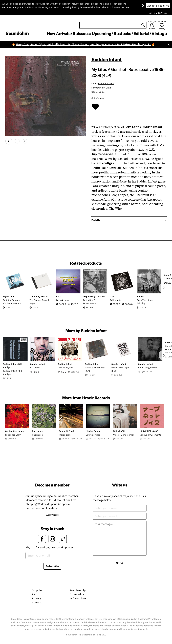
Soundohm (17, 33)
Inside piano (65, 435)
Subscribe (52, 566)
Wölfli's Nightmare (148, 368)
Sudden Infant (106, 59)
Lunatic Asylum (65, 368)
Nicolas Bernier (94, 431)
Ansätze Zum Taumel (123, 435)
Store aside (77, 594)
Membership (78, 590)
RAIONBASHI (119, 431)
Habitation (37, 435)
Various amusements (150, 435)
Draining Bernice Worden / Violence (12, 302)
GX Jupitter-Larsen (15, 431)
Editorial (141, 34)
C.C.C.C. (60, 296)
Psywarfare (8, 296)
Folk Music (115, 300)
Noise (101, 92)
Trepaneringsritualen (94, 296)
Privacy (36, 598)
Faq (34, 594)
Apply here (52, 515)
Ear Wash (35, 368)
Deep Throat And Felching (145, 302)
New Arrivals (59, 34)
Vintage (159, 34)
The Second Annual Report (39, 302)
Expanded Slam (13, 435)
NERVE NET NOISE (149, 431)
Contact (37, 602)
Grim (113, 296)
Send (120, 563)
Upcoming (101, 34)
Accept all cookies (158, 6)
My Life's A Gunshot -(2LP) (95, 369)
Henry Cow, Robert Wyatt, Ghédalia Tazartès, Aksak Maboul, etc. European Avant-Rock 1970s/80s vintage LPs (83, 44)
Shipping (38, 590)
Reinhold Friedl (67, 431)
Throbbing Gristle (39, 296)
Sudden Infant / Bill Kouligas (13, 373)
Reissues (81, 34)
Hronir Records (106, 84)
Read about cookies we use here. (113, 7)
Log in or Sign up (158, 13)
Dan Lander (38, 431)
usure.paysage (93, 435)
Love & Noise (63, 300)
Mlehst (140, 296)
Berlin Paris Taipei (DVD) (120, 369)
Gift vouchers (78, 598)
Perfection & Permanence (90, 302)
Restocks (122, 34)
